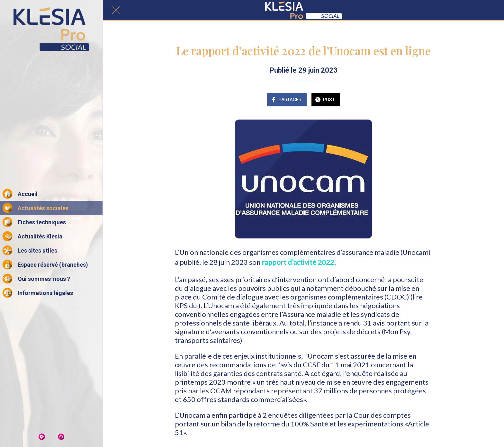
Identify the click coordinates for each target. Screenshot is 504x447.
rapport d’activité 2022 (298, 262)
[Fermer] (116, 10)
